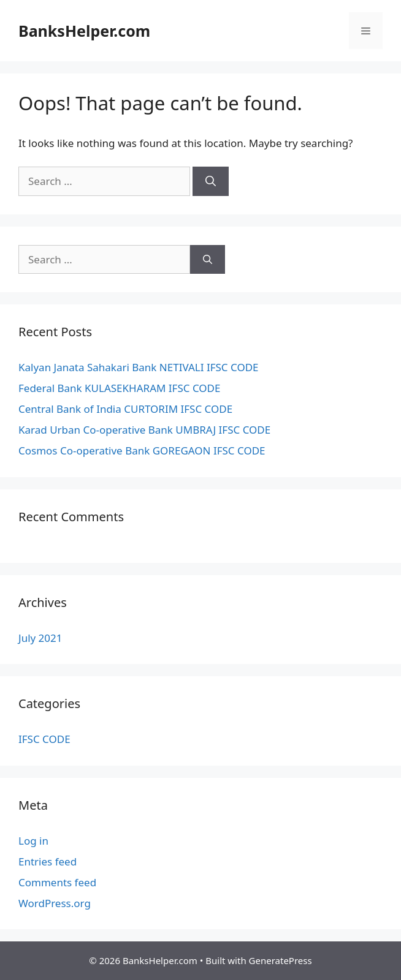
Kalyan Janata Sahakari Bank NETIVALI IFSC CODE (139, 367)
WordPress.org (55, 903)
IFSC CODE (44, 739)
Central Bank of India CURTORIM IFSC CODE (125, 409)
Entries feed (48, 861)
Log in (33, 841)
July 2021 (40, 638)
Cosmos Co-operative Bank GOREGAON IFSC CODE (142, 450)
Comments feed (57, 882)
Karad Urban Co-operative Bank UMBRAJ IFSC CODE (144, 430)
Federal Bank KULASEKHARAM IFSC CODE (119, 388)
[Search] (211, 181)
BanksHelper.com (84, 31)
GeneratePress (281, 960)
